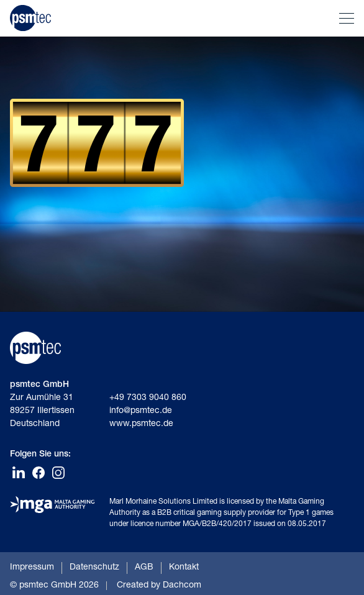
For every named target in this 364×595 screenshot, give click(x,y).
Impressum (32, 568)
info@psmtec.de (141, 411)
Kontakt (184, 568)
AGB (144, 568)
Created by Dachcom (159, 586)
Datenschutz (94, 568)
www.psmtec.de (141, 424)
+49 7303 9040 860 (148, 398)
